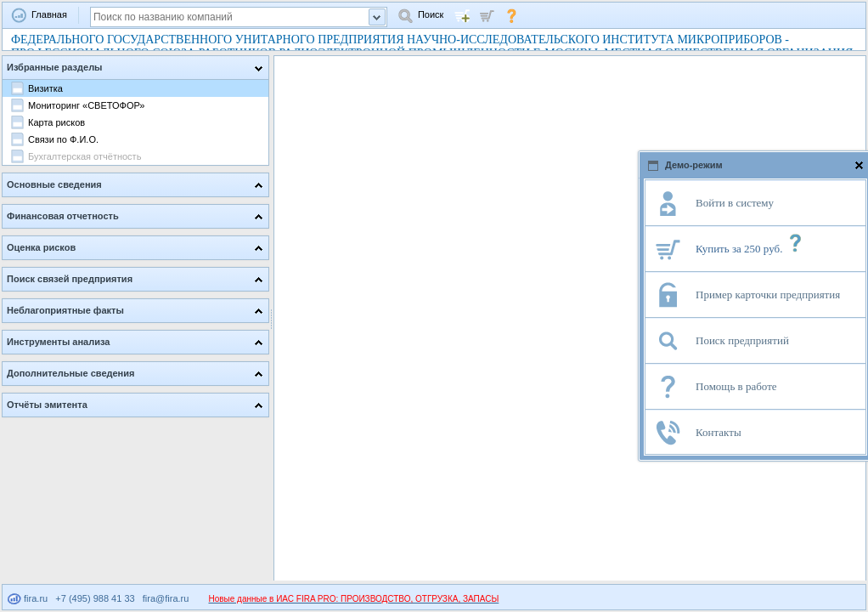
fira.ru (28, 598)
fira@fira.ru (166, 598)
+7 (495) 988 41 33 (95, 598)
